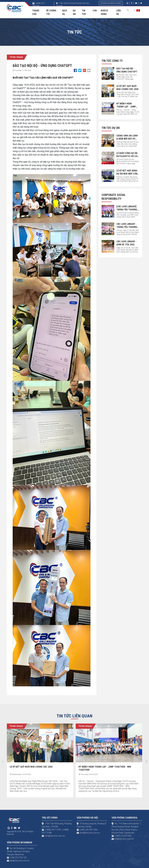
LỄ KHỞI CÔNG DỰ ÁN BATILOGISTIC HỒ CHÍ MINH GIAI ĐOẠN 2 (127, 156)
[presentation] (3, 762)
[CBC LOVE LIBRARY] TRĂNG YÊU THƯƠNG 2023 (127, 210)
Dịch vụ (65, 12)
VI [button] (137, 10)
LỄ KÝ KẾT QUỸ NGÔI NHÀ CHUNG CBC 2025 (31, 767)
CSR (95, 11)
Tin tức (84, 12)
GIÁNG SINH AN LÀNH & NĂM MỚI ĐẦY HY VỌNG (127, 139)
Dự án (74, 12)
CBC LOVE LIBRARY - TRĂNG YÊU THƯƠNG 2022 (127, 227)
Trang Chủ (36, 12)
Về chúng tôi (51, 12)
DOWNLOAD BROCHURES (111, 3)
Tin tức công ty (16, 57)
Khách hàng (104, 12)
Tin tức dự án (111, 128)
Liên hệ (118, 12)
